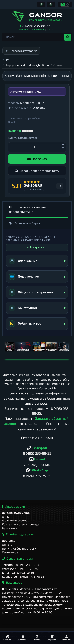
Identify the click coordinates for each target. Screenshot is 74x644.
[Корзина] (52, 638)
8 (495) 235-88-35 (37, 453)
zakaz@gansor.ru (37, 465)
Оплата (7, 545)
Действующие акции (16, 513)
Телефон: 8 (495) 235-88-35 (21, 565)
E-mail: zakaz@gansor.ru (18, 573)
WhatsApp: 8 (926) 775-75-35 (22, 569)
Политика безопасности (19, 548)
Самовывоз (10, 552)
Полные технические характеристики (28, 209)
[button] (37, 26)
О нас (6, 516)
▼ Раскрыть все (37, 247)
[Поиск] (37, 638)
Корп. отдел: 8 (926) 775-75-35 (23, 576)
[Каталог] (22, 638)
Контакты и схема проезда (21, 524)
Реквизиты (10, 528)
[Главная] (7, 638)
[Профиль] (67, 638)
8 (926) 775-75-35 (37, 476)
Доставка (9, 541)
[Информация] (41, 4)
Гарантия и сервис (15, 520)
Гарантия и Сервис (26, 223)
